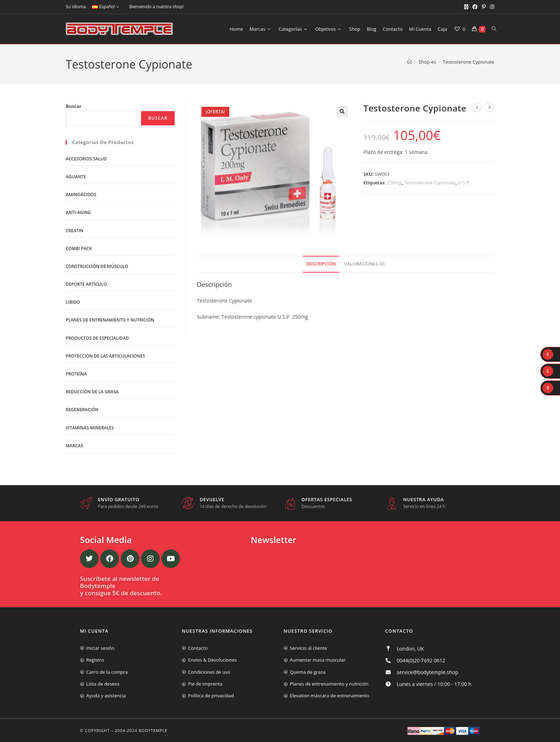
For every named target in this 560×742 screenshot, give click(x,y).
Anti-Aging (78, 212)
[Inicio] (409, 62)
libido (73, 302)
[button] (342, 111)
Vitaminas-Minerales (90, 428)
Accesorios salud (86, 159)
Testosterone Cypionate (469, 62)
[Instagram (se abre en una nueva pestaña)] (491, 7)
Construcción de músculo (97, 266)
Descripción (321, 264)
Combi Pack (79, 248)
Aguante (76, 177)
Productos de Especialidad (97, 338)
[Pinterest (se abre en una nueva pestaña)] (484, 7)
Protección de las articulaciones (105, 356)
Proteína (76, 374)
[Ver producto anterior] (477, 107)
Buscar (74, 106)
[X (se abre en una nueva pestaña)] (466, 7)
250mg (394, 183)
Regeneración (82, 410)
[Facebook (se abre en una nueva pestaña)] (475, 7)
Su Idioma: (76, 7)
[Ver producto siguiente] (489, 107)
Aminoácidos (81, 195)
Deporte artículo (86, 284)
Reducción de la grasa (92, 392)
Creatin (75, 231)
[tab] (321, 264)
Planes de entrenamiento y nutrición (110, 320)
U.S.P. (464, 183)
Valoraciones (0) (364, 264)
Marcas (74, 446)
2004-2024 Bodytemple (141, 730)
